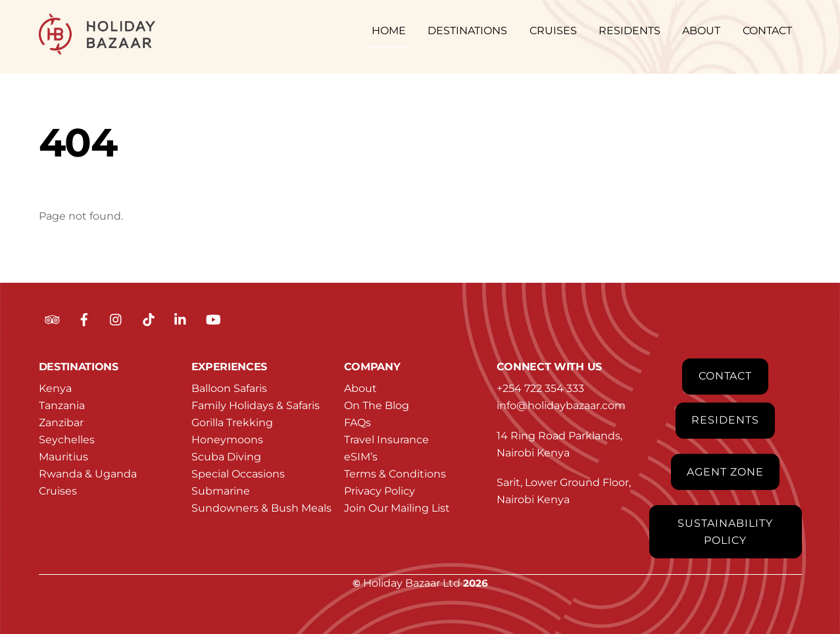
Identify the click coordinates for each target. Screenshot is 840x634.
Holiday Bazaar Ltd (412, 583)
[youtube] (213, 319)
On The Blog (377, 405)
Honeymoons (227, 440)
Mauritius (63, 457)
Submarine (221, 491)
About (360, 388)
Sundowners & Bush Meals (261, 508)
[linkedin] (181, 319)
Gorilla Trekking (232, 423)
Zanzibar (61, 423)
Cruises (58, 491)
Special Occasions (238, 474)
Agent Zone (725, 472)
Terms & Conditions (395, 474)
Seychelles (67, 440)
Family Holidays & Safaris (256, 405)
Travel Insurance (386, 440)
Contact (726, 376)
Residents (725, 420)
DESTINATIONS (467, 31)
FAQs (358, 423)
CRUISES (553, 31)
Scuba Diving (226, 457)
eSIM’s (361, 457)
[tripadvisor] (52, 319)
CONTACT (767, 31)
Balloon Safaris (229, 388)
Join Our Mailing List (397, 508)
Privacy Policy (380, 491)
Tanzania (62, 405)
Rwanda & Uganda (88, 474)
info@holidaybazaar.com (561, 405)
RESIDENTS (630, 31)
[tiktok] (149, 319)
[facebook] (84, 319)
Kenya (55, 388)
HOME (389, 31)
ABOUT (701, 31)
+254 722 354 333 (540, 388)
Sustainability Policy (725, 532)
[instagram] (116, 319)
